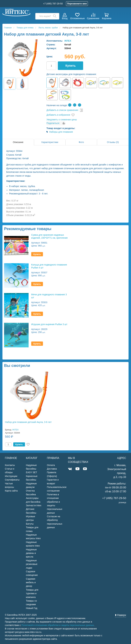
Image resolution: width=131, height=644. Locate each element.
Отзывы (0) (113, 142)
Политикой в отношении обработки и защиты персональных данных (58, 625)
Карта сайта (11, 491)
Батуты (30, 524)
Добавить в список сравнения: (62, 110)
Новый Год (32, 608)
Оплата (51, 465)
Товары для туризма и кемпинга (32, 593)
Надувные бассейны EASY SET (32, 469)
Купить (70, 66)
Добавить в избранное (58, 115)
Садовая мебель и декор (31, 582)
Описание (18, 142)
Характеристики (50, 142)
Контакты (10, 465)
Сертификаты (12, 480)
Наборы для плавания (61, 132)
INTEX (68, 41)
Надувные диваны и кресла (31, 553)
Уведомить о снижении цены (62, 120)
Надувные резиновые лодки (32, 564)
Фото (81, 142)
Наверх (121, 615)
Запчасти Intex (34, 505)
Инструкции (11, 476)
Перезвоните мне (77, 4)
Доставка (52, 469)
